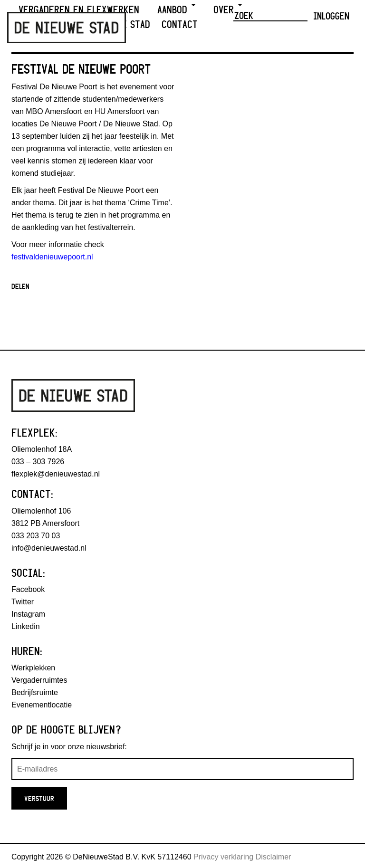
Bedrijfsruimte (35, 692)
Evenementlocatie (42, 705)
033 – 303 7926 (38, 462)
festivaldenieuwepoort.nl (52, 257)
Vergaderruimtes (39, 680)
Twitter (23, 602)
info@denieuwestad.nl (49, 548)
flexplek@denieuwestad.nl (56, 474)
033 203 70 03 (36, 536)
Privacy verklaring (223, 857)
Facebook (28, 589)
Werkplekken (33, 668)
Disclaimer (274, 857)
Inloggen (331, 16)
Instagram (28, 614)
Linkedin (26, 626)
